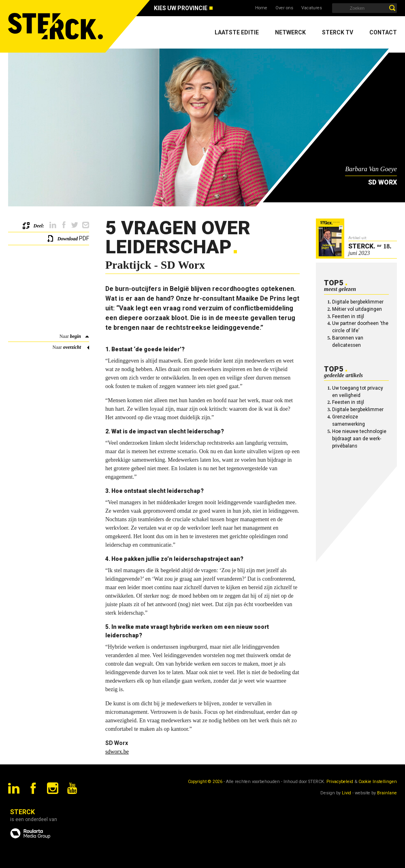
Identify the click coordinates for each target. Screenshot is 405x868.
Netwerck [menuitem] (290, 32)
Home (261, 8)
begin (76, 336)
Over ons (284, 8)
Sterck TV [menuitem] (338, 32)
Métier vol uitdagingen (357, 309)
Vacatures (312, 8)
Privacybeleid (340, 782)
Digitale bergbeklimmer (358, 302)
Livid (346, 793)
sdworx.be (117, 752)
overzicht (72, 347)
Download (68, 239)
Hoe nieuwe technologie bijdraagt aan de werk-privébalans (359, 439)
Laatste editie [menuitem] (237, 32)
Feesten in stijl (348, 316)
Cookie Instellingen (378, 782)
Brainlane (387, 793)
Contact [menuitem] (383, 32)
